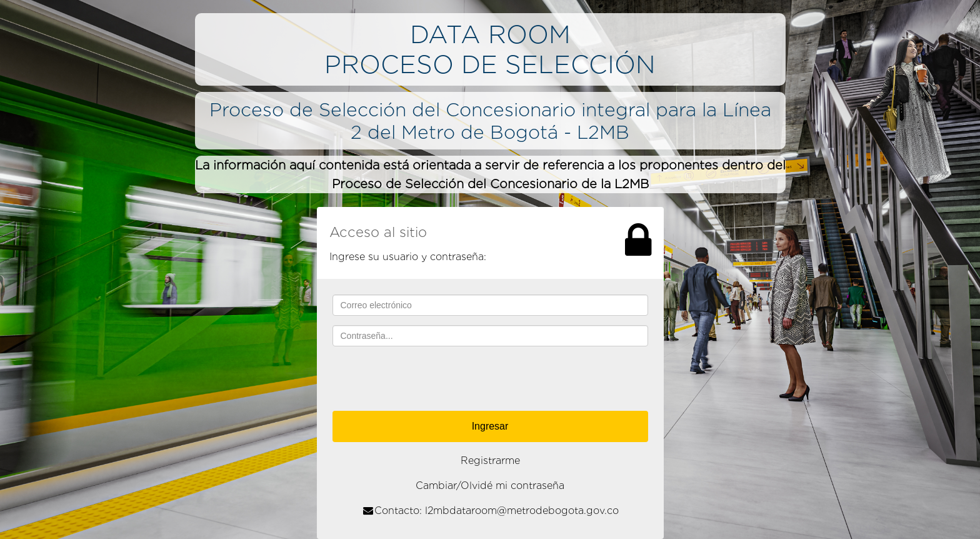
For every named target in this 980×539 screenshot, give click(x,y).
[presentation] (490, 380)
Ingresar (490, 426)
